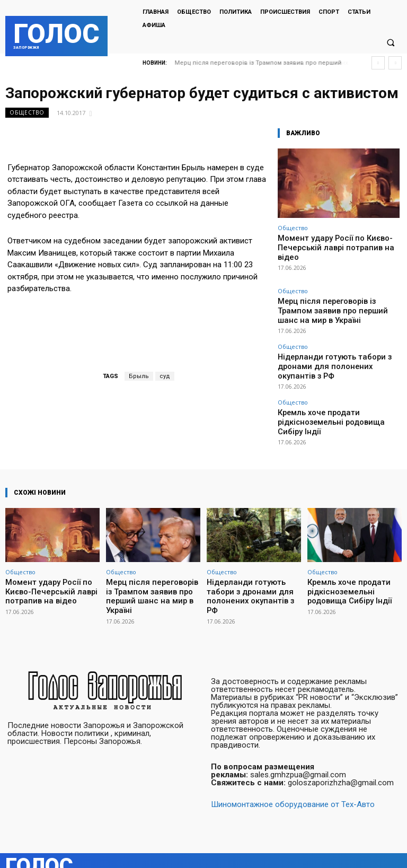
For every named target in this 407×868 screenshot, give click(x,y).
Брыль (139, 376)
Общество (27, 113)
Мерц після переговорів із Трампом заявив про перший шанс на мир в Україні (338, 292)
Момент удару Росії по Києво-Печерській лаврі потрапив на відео (338, 242)
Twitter (392, 849)
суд (165, 376)
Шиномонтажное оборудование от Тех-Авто (293, 782)
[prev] (378, 63)
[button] (391, 43)
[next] (395, 63)
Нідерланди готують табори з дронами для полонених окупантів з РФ (335, 334)
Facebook (340, 849)
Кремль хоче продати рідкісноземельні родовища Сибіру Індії (336, 375)
